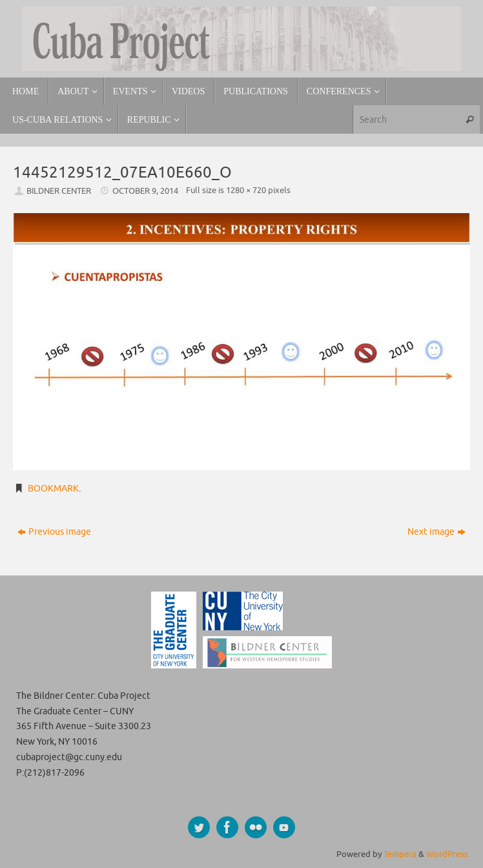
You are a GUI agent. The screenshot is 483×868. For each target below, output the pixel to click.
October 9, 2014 (145, 191)
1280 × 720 (246, 191)
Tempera (400, 854)
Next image (437, 532)
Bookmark (53, 489)
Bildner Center (59, 191)
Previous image (54, 532)
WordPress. (448, 854)
